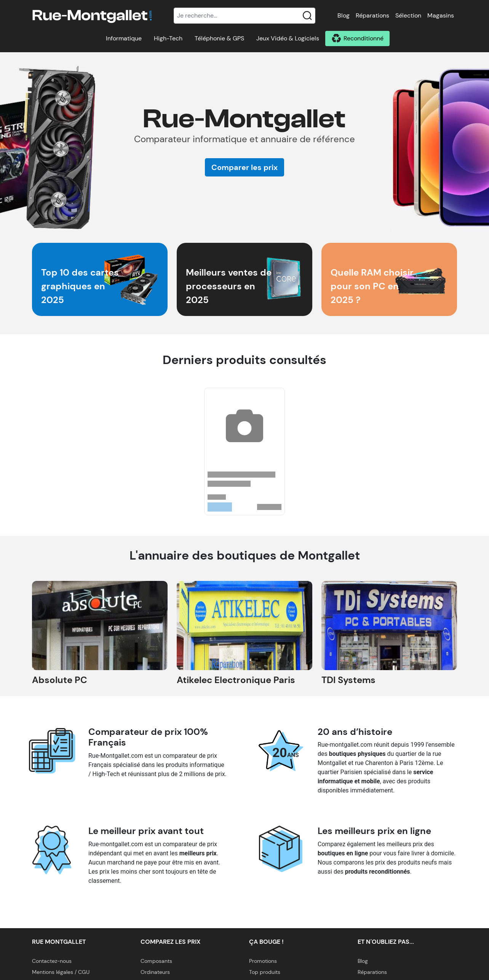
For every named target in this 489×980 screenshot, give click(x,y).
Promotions (263, 961)
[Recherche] (244, 16)
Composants (156, 961)
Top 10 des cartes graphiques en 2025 (80, 286)
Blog (344, 15)
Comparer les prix (244, 167)
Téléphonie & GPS (219, 38)
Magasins (441, 15)
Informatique (124, 38)
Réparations (372, 15)
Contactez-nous (52, 961)
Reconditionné (364, 38)
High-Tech (168, 38)
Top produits (265, 972)
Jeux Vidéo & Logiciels (288, 38)
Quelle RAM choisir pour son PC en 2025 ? (372, 286)
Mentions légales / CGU (61, 972)
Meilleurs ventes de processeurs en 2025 (229, 286)
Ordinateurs (155, 972)
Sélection (408, 15)
